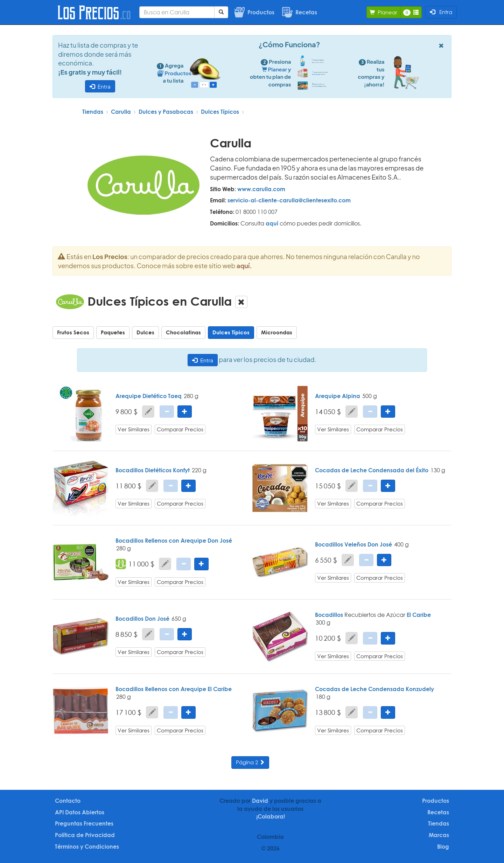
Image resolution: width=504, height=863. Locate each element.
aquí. (244, 266)
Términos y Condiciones (87, 847)
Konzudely (420, 689)
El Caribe (419, 615)
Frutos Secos (73, 332)
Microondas (277, 332)
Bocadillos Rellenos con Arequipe (161, 541)
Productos (436, 801)
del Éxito (417, 470)
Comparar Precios (180, 429)
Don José (220, 541)
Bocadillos (129, 619)
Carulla (121, 112)
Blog (443, 847)
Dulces (145, 332)
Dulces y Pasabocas (166, 112)
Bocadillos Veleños (341, 544)
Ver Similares (134, 429)
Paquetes (113, 332)
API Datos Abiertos (80, 812)
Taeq (175, 396)
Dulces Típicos (220, 112)
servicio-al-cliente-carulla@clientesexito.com (289, 200)
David (260, 801)
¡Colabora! (271, 816)
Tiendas (93, 112)
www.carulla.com (261, 189)
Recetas (438, 812)
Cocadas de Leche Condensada (360, 470)
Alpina (351, 396)
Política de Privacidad (85, 835)
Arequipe (328, 396)
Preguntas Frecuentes (84, 823)
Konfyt (181, 470)
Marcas (439, 835)
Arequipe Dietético (141, 396)
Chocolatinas (183, 332)
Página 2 (250, 762)
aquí (272, 223)
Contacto (68, 801)
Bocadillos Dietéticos (143, 470)
